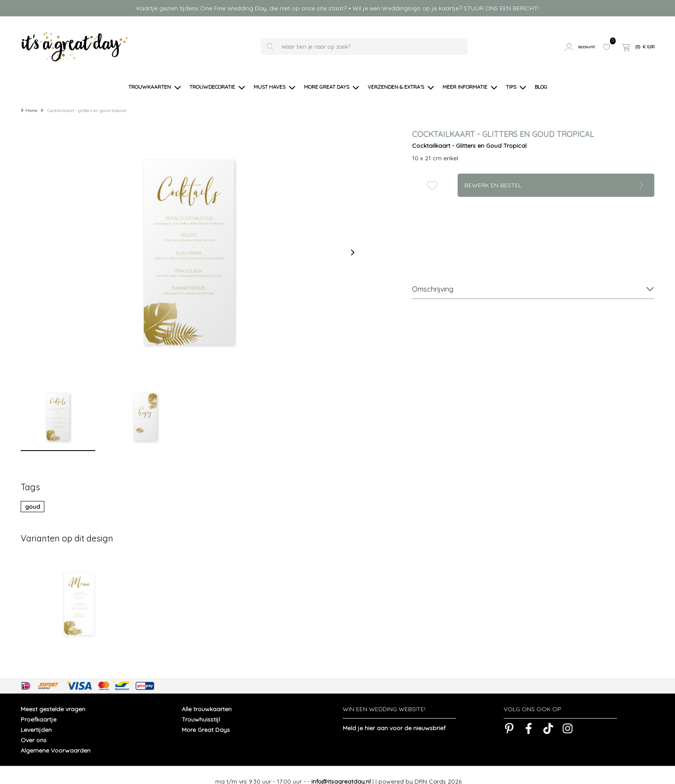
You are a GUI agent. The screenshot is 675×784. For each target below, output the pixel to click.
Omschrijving (433, 276)
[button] (581, 47)
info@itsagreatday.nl (341, 768)
